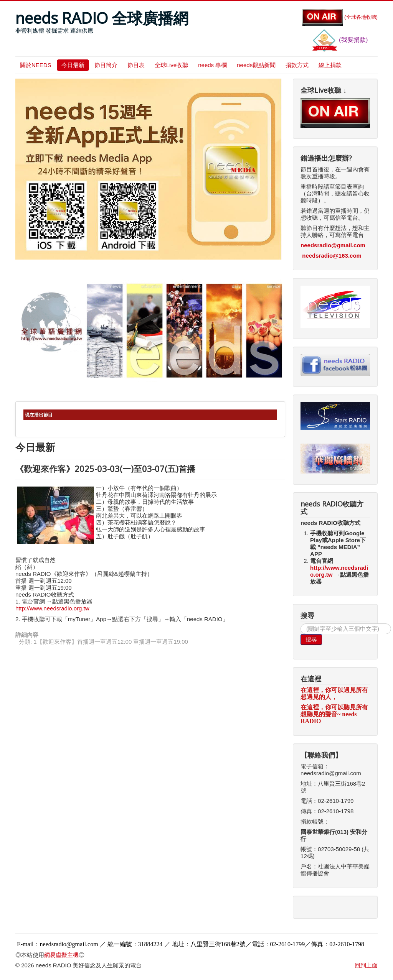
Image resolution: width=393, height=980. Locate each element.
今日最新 (73, 65)
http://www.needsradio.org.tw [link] (52, 608)
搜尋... (301, 624)
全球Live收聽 (172, 65)
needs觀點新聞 (256, 65)
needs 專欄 (212, 65)
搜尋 (311, 639)
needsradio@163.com (332, 256)
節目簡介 (106, 65)
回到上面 (366, 965)
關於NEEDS (36, 65)
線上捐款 (330, 65)
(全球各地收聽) (340, 17)
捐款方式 (297, 65)
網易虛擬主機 (61, 955)
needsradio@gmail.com (333, 245)
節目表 (136, 65)
